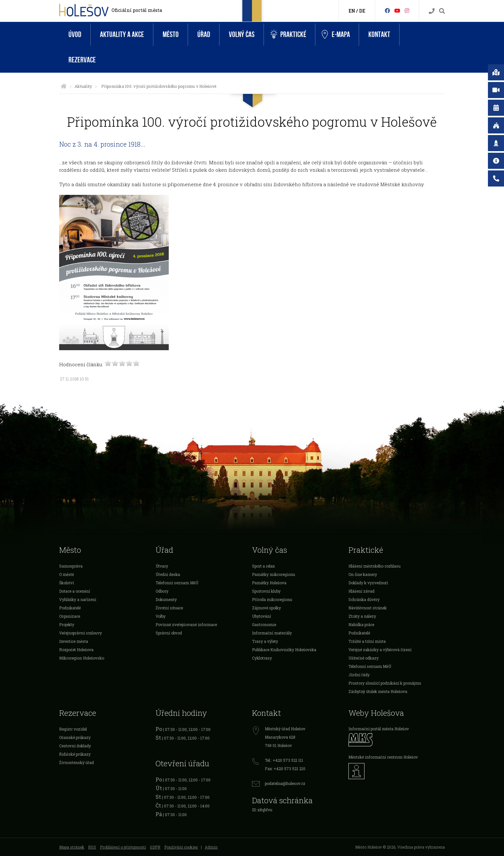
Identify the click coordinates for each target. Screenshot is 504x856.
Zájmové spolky (266, 608)
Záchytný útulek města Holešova (378, 691)
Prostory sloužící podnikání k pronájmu (385, 683)
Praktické (288, 35)
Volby (161, 616)
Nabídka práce (361, 624)
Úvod (75, 35)
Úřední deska (168, 574)
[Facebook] (387, 10)
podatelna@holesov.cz (285, 783)
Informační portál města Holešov (379, 729)
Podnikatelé (70, 608)
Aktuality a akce (122, 35)
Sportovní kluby (266, 591)
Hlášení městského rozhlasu (374, 566)
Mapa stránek (72, 847)
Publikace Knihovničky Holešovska (284, 650)
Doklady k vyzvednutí (368, 583)
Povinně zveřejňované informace (186, 624)
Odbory (162, 591)
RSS (92, 847)
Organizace (70, 616)
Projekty (67, 624)
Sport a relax (263, 566)
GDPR (155, 847)
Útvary (162, 566)
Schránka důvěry (364, 599)
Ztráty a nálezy (362, 616)
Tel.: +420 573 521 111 (284, 760)
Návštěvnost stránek (368, 608)
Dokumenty (166, 599)
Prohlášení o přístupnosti (123, 847)
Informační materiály (272, 633)
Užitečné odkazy (364, 658)
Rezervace (82, 60)
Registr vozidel (73, 729)
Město (171, 35)
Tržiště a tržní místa (367, 641)
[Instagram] (407, 10)
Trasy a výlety (265, 641)
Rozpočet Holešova (76, 650)
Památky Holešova (269, 583)
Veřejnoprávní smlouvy (81, 633)
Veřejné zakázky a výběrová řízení (380, 650)
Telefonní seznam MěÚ (177, 583)
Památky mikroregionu (274, 574)
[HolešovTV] (397, 10)
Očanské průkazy (75, 737)
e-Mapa (336, 35)
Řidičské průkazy (75, 754)
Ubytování (261, 616)
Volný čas (242, 35)
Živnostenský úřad (76, 762)
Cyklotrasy (262, 658)
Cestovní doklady (75, 746)
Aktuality (83, 86)
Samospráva (71, 566)
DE (362, 11)
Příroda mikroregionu (272, 599)
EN (352, 11)
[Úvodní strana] (64, 86)
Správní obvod (169, 633)
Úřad (204, 35)
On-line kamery (363, 574)
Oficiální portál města (137, 10)
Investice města (74, 641)
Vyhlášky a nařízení (78, 599)
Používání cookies (181, 847)
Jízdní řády (359, 675)
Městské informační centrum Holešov (383, 757)
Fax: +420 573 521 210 (285, 769)
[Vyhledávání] (442, 11)
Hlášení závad (361, 591)
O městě (67, 574)
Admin (211, 847)
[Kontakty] (432, 11)
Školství (67, 583)
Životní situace (169, 608)
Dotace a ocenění (75, 591)
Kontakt (379, 35)
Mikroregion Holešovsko (82, 658)
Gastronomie (264, 624)
